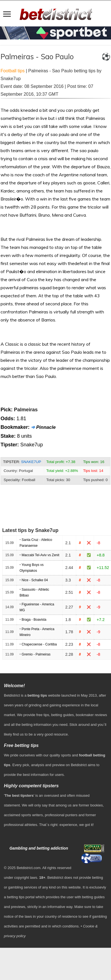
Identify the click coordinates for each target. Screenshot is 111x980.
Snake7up (31, 462)
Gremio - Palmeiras (36, 654)
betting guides (63, 715)
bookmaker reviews (91, 715)
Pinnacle (46, 427)
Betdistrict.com (29, 868)
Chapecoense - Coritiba (39, 644)
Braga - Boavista (34, 620)
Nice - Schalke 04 (35, 580)
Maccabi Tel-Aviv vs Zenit (41, 555)
